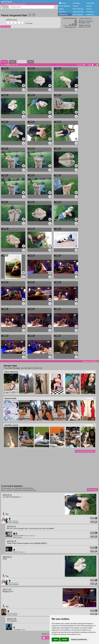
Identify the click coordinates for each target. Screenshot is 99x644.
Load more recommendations (85, 451)
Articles (75, 6)
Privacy (89, 9)
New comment (92, 490)
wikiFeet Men (63, 15)
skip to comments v (90, 361)
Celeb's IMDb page (85, 18)
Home (64, 3)
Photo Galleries (64, 6)
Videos (61, 9)
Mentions (62, 12)
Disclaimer (90, 12)
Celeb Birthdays (78, 12)
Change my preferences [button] (79, 639)
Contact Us (90, 15)
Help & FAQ (90, 3)
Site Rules (76, 3)
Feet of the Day (78, 9)
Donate (89, 6)
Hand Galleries (78, 15)
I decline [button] (64, 639)
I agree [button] (56, 639)
